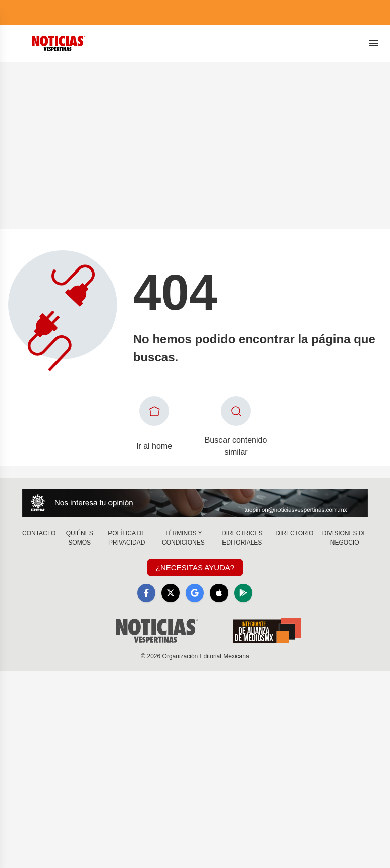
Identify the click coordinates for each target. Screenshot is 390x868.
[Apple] (219, 593)
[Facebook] (146, 593)
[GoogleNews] (195, 593)
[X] (171, 593)
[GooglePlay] (243, 593)
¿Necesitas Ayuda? (195, 567)
